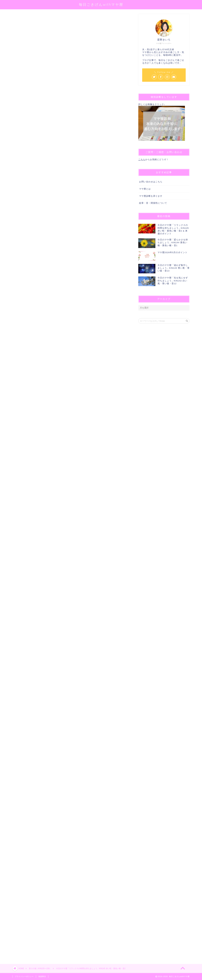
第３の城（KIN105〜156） (24, 18)
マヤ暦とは (145, 189)
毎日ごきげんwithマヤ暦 (101, 4)
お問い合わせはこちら (151, 182)
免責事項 (42, 976)
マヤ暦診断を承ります (151, 196)
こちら (142, 160)
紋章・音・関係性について (153, 203)
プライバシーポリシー (24, 976)
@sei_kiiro (61, 54)
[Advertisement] (71, 839)
